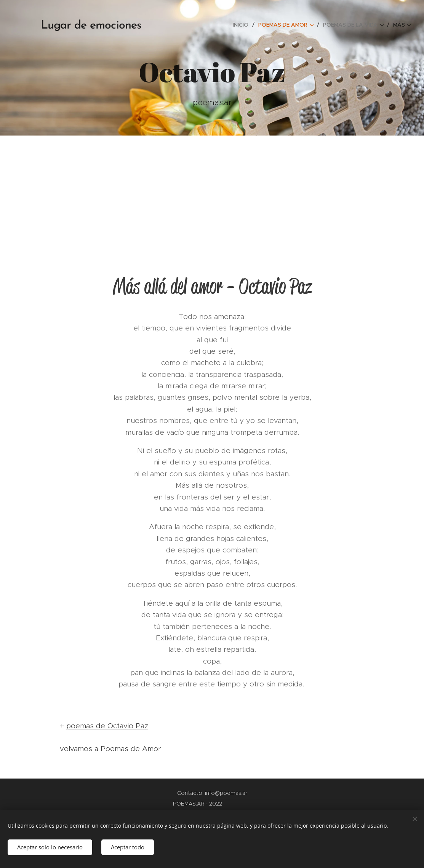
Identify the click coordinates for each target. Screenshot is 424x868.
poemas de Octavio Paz (107, 726)
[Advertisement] (212, 193)
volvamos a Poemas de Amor (110, 749)
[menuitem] (243, 25)
